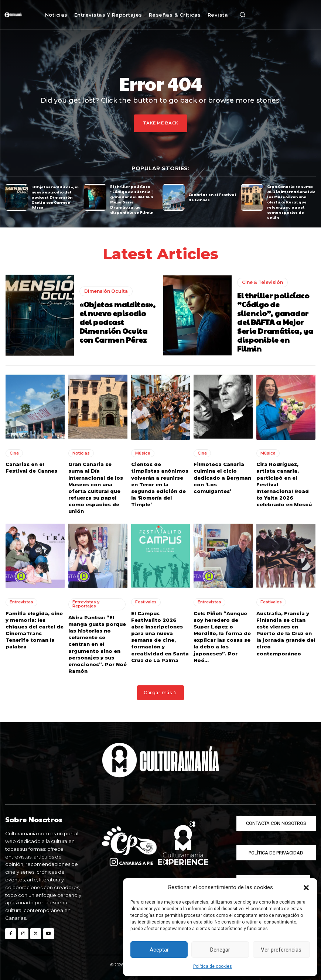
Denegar (220, 950)
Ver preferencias (281, 950)
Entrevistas (21, 602)
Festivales (146, 602)
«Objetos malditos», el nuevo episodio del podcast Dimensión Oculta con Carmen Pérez (55, 197)
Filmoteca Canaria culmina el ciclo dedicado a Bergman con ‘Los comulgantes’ (222, 477)
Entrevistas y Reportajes (86, 604)
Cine (14, 453)
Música (143, 453)
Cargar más (160, 692)
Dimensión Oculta (106, 291)
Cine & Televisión (262, 282)
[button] (306, 888)
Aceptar (159, 950)
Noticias (81, 453)
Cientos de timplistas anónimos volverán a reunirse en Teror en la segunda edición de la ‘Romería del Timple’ (160, 484)
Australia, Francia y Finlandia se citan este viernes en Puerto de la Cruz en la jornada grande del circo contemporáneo (286, 633)
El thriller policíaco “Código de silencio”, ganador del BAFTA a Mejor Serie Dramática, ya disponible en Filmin (132, 199)
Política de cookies (213, 966)
